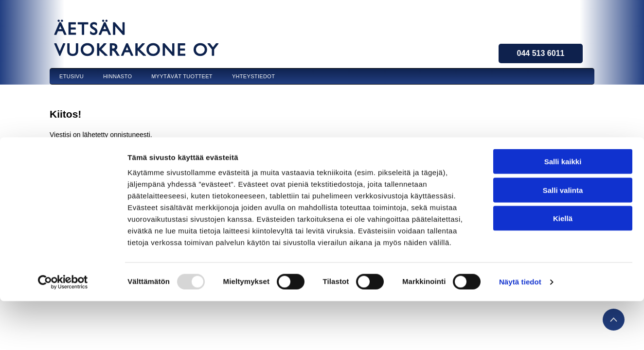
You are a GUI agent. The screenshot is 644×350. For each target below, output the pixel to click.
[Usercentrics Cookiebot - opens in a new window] (63, 202)
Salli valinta (563, 110)
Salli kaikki (563, 81)
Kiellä (563, 138)
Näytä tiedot (520, 201)
